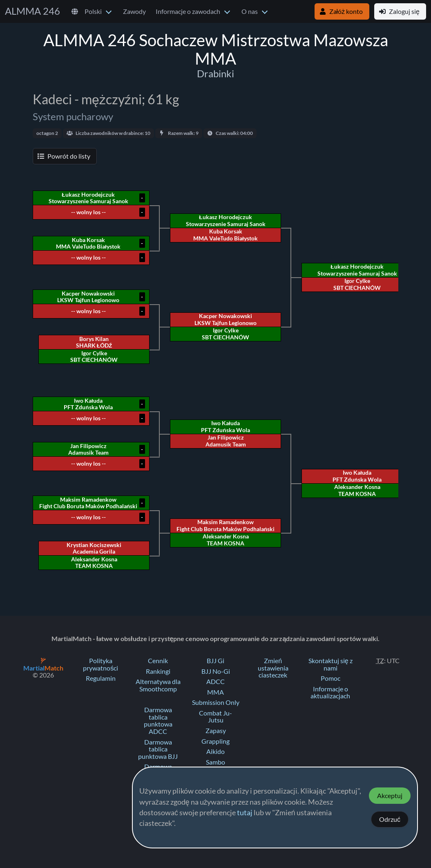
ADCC (215, 682)
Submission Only (216, 702)
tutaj (245, 813)
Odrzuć (390, 819)
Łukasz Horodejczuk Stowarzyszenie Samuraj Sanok (357, 270)
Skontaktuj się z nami (331, 664)
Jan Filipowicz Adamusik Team (226, 441)
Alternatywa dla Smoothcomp (158, 685)
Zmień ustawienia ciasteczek (273, 668)
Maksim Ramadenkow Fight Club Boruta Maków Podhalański (226, 525)
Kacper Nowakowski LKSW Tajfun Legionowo (226, 319)
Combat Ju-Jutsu (215, 717)
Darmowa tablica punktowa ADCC (158, 721)
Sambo (215, 762)
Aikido (215, 751)
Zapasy (216, 731)
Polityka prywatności (100, 664)
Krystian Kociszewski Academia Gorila (94, 548)
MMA (215, 692)
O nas (250, 11)
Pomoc (331, 678)
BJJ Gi (215, 661)
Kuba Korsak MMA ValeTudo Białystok (226, 235)
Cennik (158, 661)
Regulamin (101, 678)
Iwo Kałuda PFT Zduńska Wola (357, 476)
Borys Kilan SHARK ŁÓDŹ (94, 342)
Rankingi (158, 671)
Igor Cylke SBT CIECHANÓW (357, 284)
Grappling (215, 741)
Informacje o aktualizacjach (330, 693)
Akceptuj (390, 796)
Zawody (134, 11)
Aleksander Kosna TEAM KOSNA (357, 490)
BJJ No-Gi (216, 671)
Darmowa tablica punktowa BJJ (158, 749)
